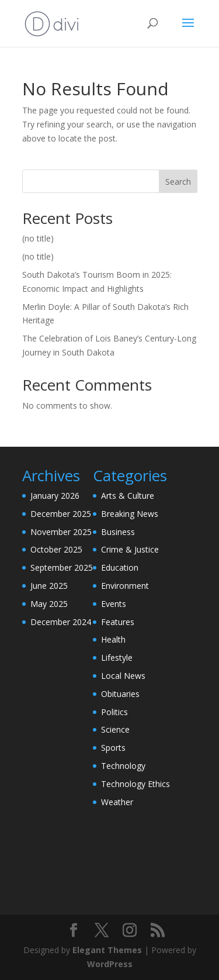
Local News (123, 676)
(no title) (38, 238)
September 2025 (62, 567)
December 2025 (61, 514)
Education (120, 567)
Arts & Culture (128, 496)
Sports (113, 748)
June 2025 (49, 586)
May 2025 (49, 604)
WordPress (110, 964)
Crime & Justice (130, 549)
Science (115, 729)
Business (118, 532)
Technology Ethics (135, 784)
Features (118, 622)
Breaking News (130, 514)
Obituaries (120, 694)
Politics (114, 712)
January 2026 (55, 496)
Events (114, 604)
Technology (123, 766)
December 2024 (61, 622)
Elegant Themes (107, 950)
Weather (117, 802)
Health (113, 639)
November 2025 (61, 532)
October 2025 (56, 549)
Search (178, 182)
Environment (125, 586)
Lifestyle (117, 658)
